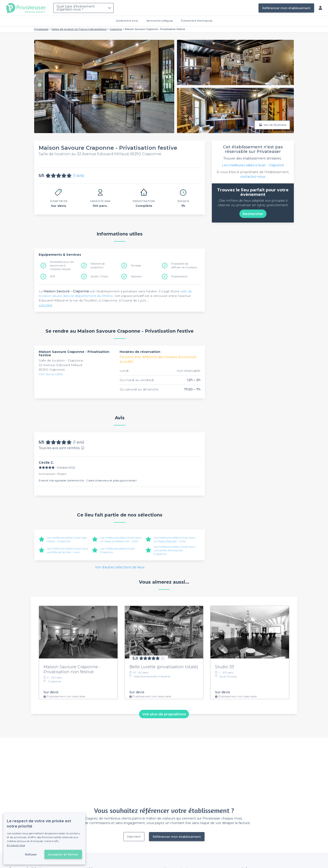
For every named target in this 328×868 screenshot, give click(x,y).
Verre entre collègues (160, 21)
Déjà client (134, 836)
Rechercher (253, 214)
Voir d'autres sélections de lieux (120, 567)
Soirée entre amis (127, 21)
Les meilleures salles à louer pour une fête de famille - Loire (68, 550)
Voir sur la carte (51, 374)
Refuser (31, 854)
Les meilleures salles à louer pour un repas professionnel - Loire (121, 539)
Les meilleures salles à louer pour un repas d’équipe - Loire (174, 539)
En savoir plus (16, 845)
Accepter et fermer (63, 854)
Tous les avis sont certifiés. (61, 448)
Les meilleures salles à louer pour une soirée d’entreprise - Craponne (174, 550)
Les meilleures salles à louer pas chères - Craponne (67, 539)
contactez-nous (253, 177)
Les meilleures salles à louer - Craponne (253, 165)
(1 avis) (79, 176)
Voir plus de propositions (164, 714)
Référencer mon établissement (286, 8)
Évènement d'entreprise (197, 21)
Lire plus (45, 305)
